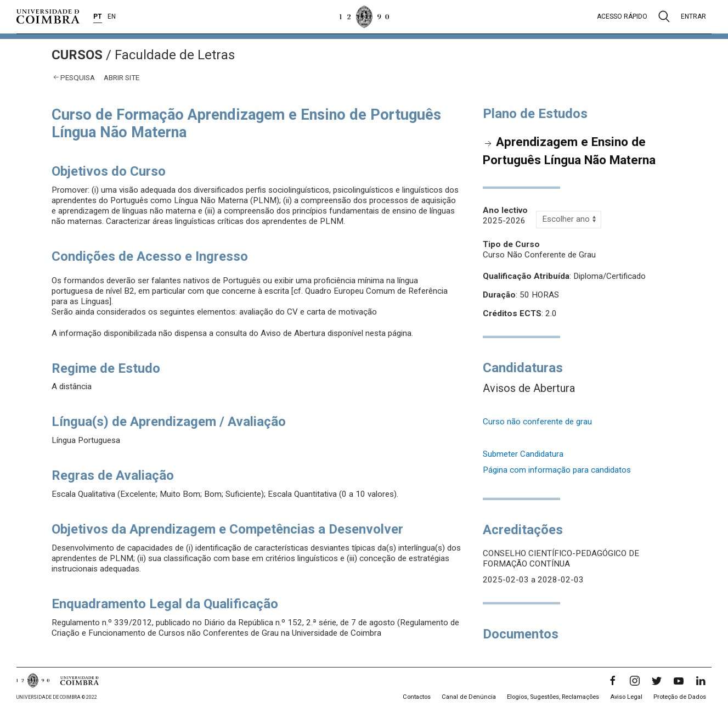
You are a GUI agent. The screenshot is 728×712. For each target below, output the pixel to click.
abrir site (122, 77)
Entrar (693, 16)
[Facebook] (613, 681)
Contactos (417, 697)
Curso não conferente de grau (537, 422)
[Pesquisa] (664, 16)
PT (98, 16)
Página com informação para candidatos (557, 470)
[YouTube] (679, 681)
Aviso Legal (626, 697)
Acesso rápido (622, 16)
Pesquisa (78, 77)
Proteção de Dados (680, 697)
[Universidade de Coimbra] (48, 16)
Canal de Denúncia (469, 697)
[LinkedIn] (701, 681)
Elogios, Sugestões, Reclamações (553, 697)
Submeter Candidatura (523, 454)
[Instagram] (635, 681)
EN (112, 16)
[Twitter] (657, 681)
